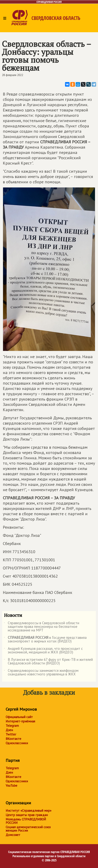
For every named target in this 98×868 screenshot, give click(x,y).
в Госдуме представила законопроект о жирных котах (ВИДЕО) (45, 640)
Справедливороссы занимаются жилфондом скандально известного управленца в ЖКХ (41, 673)
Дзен (9, 730)
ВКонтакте (13, 739)
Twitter (11, 734)
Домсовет (13, 835)
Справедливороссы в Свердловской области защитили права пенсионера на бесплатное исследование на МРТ (42, 627)
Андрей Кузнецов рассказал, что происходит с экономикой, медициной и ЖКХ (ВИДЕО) (43, 651)
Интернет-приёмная (20, 721)
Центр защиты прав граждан (27, 815)
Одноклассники (17, 743)
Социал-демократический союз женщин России (28, 829)
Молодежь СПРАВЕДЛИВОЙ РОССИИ (26, 821)
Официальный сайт (19, 717)
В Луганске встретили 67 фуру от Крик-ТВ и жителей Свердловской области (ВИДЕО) (48, 662)
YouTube (11, 786)
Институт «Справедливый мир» (29, 811)
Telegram (12, 726)
